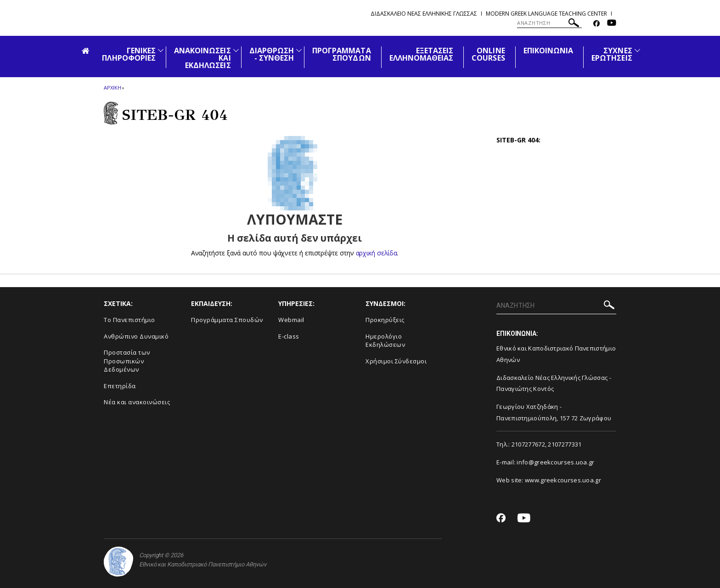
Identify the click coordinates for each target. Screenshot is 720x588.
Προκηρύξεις (385, 320)
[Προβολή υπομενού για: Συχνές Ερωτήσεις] (637, 50)
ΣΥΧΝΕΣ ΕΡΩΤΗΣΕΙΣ (612, 54)
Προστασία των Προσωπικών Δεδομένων (127, 361)
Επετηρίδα (120, 386)
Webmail (291, 320)
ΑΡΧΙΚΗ (112, 88)
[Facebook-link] (596, 24)
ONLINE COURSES (488, 54)
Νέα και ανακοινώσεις (137, 402)
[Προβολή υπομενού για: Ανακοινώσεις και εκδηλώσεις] (236, 50)
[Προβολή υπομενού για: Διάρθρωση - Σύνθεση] (299, 50)
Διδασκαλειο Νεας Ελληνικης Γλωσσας (424, 14)
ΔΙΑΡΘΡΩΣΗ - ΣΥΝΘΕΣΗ (272, 54)
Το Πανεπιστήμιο (129, 320)
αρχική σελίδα (376, 253)
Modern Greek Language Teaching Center (546, 14)
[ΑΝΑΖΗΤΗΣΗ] (549, 23)
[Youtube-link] (612, 24)
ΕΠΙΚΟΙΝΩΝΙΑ (548, 51)
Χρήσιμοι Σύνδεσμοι (396, 361)
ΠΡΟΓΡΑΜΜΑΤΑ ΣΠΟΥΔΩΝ (342, 54)
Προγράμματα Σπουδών (227, 320)
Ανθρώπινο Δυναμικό (136, 336)
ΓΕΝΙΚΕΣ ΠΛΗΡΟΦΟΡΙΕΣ (129, 54)
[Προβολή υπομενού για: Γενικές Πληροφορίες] (161, 50)
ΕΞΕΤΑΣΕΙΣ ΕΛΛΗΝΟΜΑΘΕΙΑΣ (422, 54)
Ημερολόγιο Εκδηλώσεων (385, 341)
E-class (289, 336)
